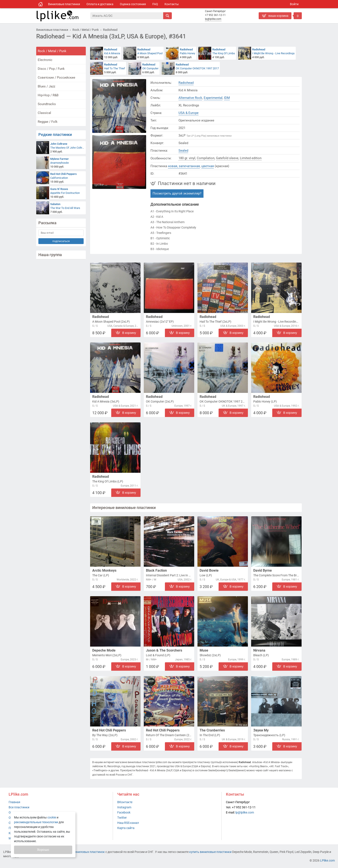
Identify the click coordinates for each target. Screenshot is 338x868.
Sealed (183, 151)
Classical (44, 113)
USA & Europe (189, 113)
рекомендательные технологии (36, 822)
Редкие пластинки (55, 135)
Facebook (124, 812)
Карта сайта (126, 828)
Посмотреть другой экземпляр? (177, 193)
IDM (227, 98)
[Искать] (167, 16)
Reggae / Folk (48, 122)
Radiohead (186, 83)
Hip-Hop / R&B (48, 95)
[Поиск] (127, 16)
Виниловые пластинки (64, 4)
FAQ (155, 4)
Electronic (45, 60)
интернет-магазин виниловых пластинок (76, 852)
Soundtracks (47, 104)
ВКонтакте (125, 802)
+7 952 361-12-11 (215, 15)
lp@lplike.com (213, 19)
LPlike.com (327, 860)
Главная (14, 802)
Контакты (172, 4)
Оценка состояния (133, 4)
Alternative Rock (190, 98)
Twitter (122, 818)
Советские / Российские (56, 78)
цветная (208, 166)
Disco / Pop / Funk (51, 69)
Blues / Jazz (46, 86)
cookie (52, 817)
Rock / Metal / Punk (52, 51)
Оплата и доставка (100, 4)
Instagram (124, 807)
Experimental (213, 98)
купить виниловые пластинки (210, 852)
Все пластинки (19, 807)
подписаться (61, 241)
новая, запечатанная (184, 166)
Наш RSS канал (128, 823)
